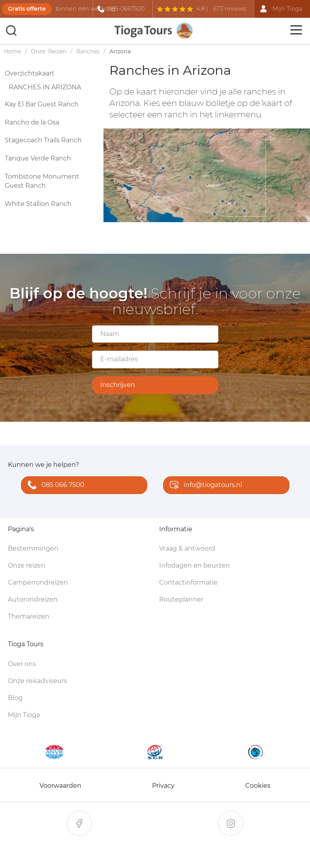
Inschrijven (118, 385)
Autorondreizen (33, 599)
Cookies (258, 786)
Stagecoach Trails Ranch (43, 140)
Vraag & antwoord (187, 548)
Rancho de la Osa (32, 122)
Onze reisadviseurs (38, 681)
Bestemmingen (33, 548)
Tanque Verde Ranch (38, 158)
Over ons (22, 664)
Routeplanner (181, 599)
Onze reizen (27, 565)
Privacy (163, 786)
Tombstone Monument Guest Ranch (42, 181)
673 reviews (230, 9)
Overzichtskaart (30, 73)
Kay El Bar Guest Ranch (42, 104)
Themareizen (29, 616)
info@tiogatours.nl (204, 486)
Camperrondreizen (38, 582)
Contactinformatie (188, 582)
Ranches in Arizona (45, 87)
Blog (15, 698)
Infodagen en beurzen (194, 565)
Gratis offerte (27, 9)
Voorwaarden (60, 786)
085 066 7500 (54, 486)
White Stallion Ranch (38, 204)
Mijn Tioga (24, 715)
